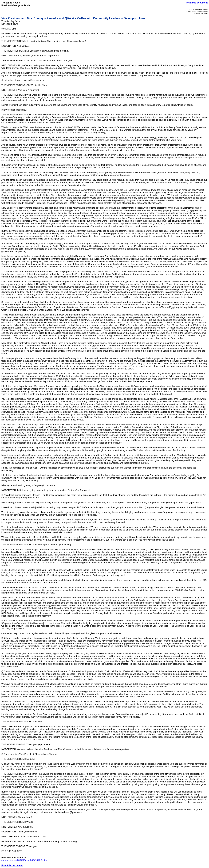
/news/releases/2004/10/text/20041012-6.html (24, 860)
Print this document (197, 3)
